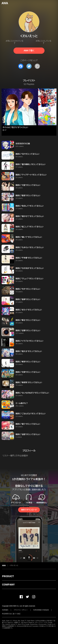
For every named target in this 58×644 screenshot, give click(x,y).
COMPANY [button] (8, 585)
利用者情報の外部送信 (41, 610)
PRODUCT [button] (8, 576)
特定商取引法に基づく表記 (11, 614)
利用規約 (5, 610)
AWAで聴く (29, 51)
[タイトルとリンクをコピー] (37, 66)
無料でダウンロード (29, 510)
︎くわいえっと (14, 565)
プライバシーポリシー (21, 610)
